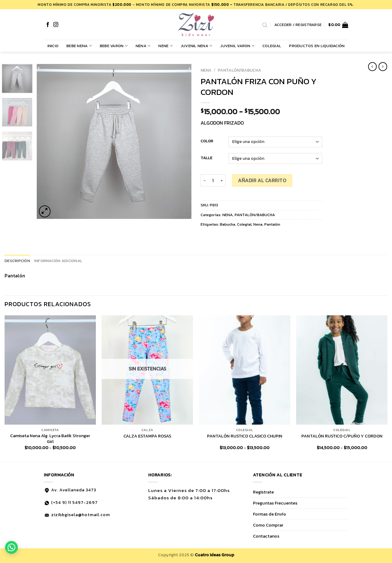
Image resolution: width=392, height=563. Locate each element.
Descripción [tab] (17, 261)
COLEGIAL (272, 46)
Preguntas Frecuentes (275, 503)
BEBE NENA (79, 46)
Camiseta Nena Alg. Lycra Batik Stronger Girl (50, 439)
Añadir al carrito (262, 180)
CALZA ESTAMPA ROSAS (147, 436)
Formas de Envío (269, 514)
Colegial (244, 224)
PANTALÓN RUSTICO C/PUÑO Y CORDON (342, 436)
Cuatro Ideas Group (215, 555)
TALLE (206, 158)
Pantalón (272, 224)
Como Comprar (268, 525)
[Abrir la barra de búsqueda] (265, 25)
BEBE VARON (114, 46)
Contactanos (266, 536)
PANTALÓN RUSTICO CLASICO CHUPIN (245, 436)
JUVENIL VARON (237, 46)
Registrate (263, 492)
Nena (258, 224)
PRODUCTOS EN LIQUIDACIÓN (317, 46)
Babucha (228, 224)
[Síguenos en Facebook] (48, 25)
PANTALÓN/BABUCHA (239, 70)
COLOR (207, 141)
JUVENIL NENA (197, 46)
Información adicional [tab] (58, 261)
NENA (143, 46)
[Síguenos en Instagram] (56, 25)
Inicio (53, 46)
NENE (165, 46)
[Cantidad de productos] (213, 180)
